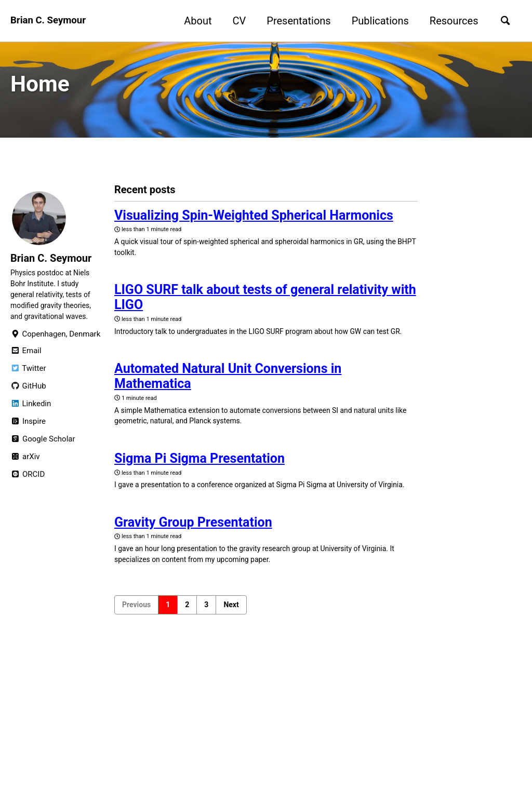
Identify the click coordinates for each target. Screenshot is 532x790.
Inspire (28, 436)
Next (231, 653)
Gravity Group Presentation (193, 567)
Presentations (294, 21)
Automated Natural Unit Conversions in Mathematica (228, 401)
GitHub (28, 401)
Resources (449, 21)
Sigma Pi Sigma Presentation (199, 488)
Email (26, 366)
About (194, 21)
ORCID (28, 489)
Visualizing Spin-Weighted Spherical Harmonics (254, 220)
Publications (376, 21)
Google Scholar (43, 454)
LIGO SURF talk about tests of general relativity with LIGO (265, 307)
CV (235, 21)
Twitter (28, 383)
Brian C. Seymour (51, 21)
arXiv (25, 472)
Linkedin (31, 419)
